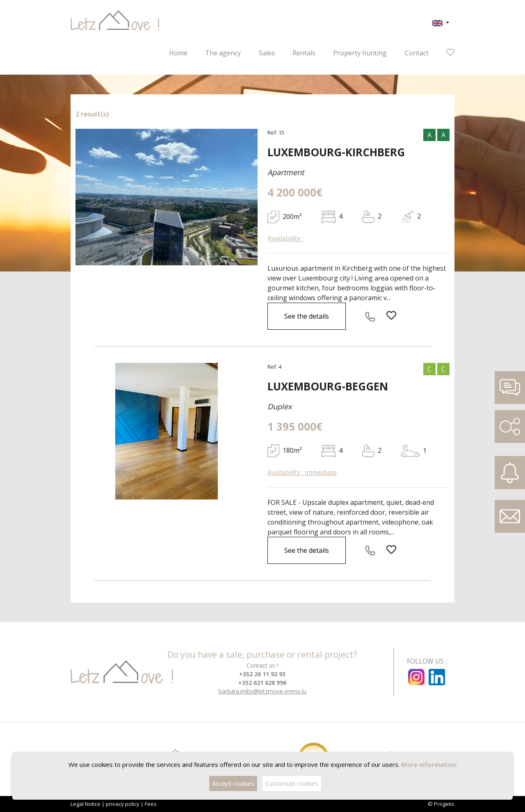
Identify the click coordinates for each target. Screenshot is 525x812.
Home (178, 53)
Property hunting (360, 53)
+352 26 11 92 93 (262, 674)
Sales (267, 53)
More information (429, 765)
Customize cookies (293, 784)
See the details (307, 316)
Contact (417, 53)
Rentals (304, 53)
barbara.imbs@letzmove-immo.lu (262, 691)
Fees (151, 804)
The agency (223, 53)
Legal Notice (86, 804)
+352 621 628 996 (262, 683)
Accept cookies (233, 784)
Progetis (444, 804)
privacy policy (123, 804)
